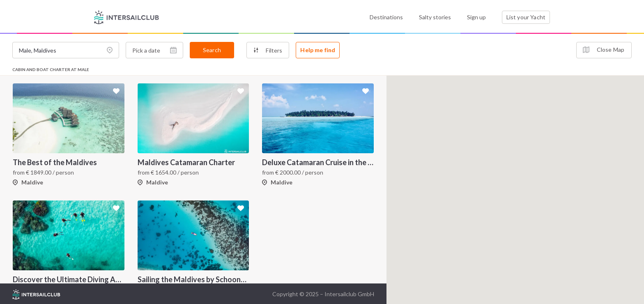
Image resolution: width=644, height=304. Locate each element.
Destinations (386, 17)
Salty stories (435, 17)
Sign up (476, 17)
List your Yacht (526, 17)
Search (212, 50)
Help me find (318, 50)
